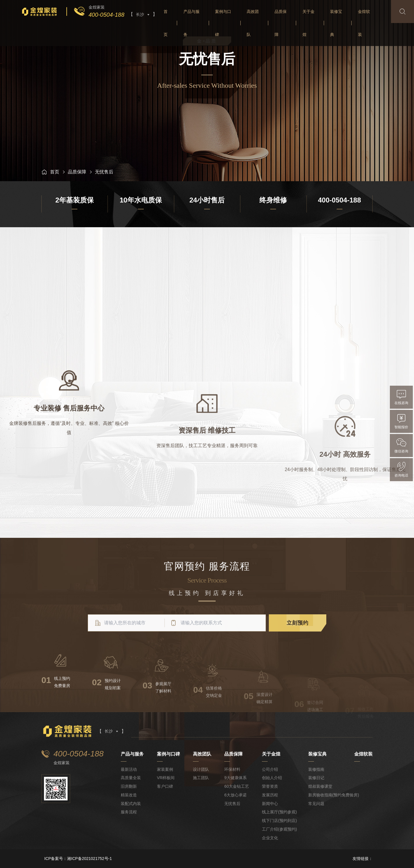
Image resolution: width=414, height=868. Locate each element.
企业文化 (270, 838)
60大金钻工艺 (237, 786)
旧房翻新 (129, 786)
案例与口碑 (223, 23)
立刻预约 (298, 635)
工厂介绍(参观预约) (279, 829)
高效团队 (253, 23)
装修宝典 (336, 23)
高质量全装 (131, 778)
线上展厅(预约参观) (279, 812)
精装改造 (129, 795)
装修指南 (316, 769)
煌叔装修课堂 (320, 786)
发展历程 (270, 795)
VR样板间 (166, 778)
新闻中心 (270, 804)
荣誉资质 (270, 786)
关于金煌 (308, 23)
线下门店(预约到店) (279, 821)
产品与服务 (191, 23)
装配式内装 (131, 804)
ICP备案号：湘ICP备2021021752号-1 (78, 859)
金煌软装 (364, 23)
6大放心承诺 (235, 795)
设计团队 (201, 769)
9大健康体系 (235, 778)
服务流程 (129, 812)
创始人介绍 (272, 778)
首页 (166, 23)
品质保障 (281, 23)
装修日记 (316, 778)
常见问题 (316, 804)
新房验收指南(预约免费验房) (334, 795)
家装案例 (165, 769)
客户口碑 (165, 786)
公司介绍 (270, 769)
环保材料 (232, 769)
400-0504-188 (107, 15)
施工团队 (201, 778)
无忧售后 (232, 804)
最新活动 (129, 769)
